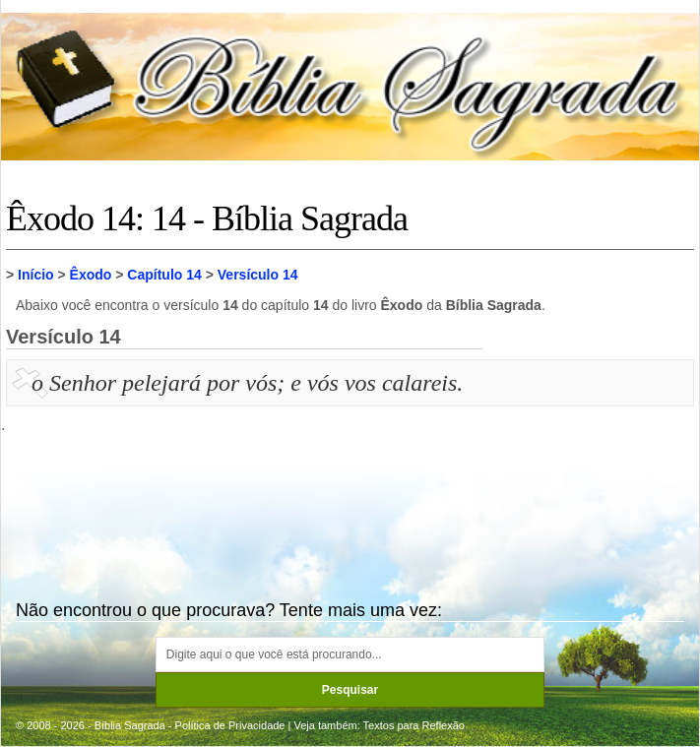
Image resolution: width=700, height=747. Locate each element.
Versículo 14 (258, 275)
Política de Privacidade (230, 725)
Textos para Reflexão (414, 725)
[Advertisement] (591, 464)
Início (36, 275)
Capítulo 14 (164, 275)
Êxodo (91, 275)
